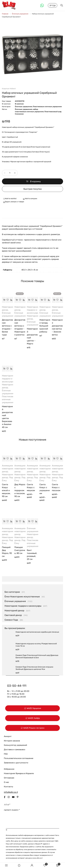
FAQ (6, 754)
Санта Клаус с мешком (31, 488)
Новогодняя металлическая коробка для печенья (37, 632)
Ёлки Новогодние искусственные (22, 597)
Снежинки (19, 114)
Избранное (9, 769)
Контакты (8, 787)
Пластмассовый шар (53, 112)
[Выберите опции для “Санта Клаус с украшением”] (41, 459)
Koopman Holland (9, 89)
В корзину (35, 182)
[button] (4, 300)
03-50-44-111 (17, 686)
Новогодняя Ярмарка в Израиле (19, 774)
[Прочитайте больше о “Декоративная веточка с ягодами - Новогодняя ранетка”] (16, 300)
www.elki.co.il (37, 858)
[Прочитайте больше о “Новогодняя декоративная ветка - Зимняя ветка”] (54, 300)
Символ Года (11, 620)
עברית (53, 6)
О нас (6, 782)
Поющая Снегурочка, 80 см (20, 550)
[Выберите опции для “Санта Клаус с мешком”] (29, 459)
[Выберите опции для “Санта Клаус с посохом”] (54, 459)
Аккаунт (8, 737)
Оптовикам (9, 778)
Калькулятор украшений (15, 745)
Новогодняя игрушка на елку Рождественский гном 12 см (36, 645)
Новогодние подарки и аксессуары (33, 310)
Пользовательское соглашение (19, 759)
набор (35, 110)
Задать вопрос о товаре (14, 202)
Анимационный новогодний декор (10, 469)
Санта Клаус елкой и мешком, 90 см (6, 491)
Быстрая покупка (32, 189)
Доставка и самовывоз (15, 750)
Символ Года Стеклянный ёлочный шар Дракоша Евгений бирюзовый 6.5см (37, 657)
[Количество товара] (10, 173)
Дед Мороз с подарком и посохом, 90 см (20, 491)
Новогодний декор (14, 611)
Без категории (12, 592)
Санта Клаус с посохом (56, 488)
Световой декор (13, 615)
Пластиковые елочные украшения (47, 107)
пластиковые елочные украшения (29, 112)
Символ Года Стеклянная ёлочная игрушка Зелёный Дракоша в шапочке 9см (34, 668)
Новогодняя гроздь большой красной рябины (45, 326)
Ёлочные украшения (20, 14)
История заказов (12, 741)
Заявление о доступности (16, 763)
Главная (5, 14)
